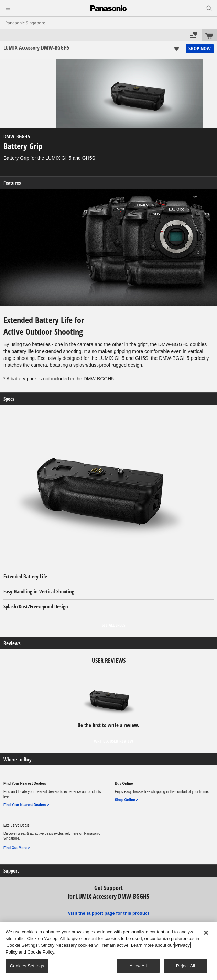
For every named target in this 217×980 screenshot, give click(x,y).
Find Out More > (17, 848)
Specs (9, 399)
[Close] (206, 933)
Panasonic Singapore (25, 23)
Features (12, 183)
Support (11, 871)
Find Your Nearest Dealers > (26, 805)
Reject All (186, 966)
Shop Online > (127, 800)
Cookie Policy (41, 952)
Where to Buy (18, 759)
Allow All (138, 966)
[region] (108, 951)
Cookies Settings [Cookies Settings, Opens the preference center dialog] (27, 966)
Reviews (12, 643)
